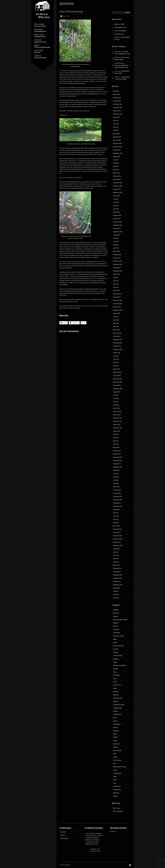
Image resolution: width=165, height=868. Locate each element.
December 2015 (117, 497)
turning (115, 770)
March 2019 (116, 369)
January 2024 (117, 179)
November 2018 (117, 382)
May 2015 (116, 519)
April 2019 (116, 366)
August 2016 (117, 470)
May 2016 (116, 480)
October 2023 (117, 189)
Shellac (115, 741)
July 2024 (116, 160)
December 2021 (117, 261)
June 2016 (116, 477)
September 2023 (118, 193)
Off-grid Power (117, 714)
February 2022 (117, 255)
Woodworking (117, 790)
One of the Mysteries (120, 31)
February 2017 (117, 451)
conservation (117, 633)
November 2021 (117, 264)
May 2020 (116, 323)
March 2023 (116, 212)
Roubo (115, 734)
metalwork (116, 701)
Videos (40, 57)
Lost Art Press (117, 685)
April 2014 (116, 562)
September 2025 (118, 114)
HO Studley (116, 675)
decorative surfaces (118, 636)
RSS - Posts (116, 808)
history (115, 672)
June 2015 (116, 516)
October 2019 (117, 346)
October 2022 (117, 228)
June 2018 (116, 398)
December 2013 (117, 575)
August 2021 (117, 274)
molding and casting (119, 705)
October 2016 (117, 464)
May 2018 (116, 402)
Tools (114, 764)
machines (116, 692)
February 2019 (117, 372)
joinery (115, 679)
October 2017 (117, 425)
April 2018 (116, 405)
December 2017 (117, 418)
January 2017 (117, 454)
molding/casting (117, 708)
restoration (116, 731)
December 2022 (117, 222)
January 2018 (117, 415)
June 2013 (116, 595)
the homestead (117, 760)
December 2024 (117, 144)
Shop (42, 46)
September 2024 (118, 153)
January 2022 (117, 258)
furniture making (118, 656)
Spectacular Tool (119, 34)
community (116, 629)
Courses (63, 835)
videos (115, 780)
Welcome (40, 25)
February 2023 (117, 215)
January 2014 (117, 572)
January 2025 (117, 140)
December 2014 (117, 536)
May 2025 (116, 127)
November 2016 (117, 461)
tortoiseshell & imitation (119, 767)
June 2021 (116, 281)
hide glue (116, 669)
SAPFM (115, 737)
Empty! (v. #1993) (119, 24)
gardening (116, 659)
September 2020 (118, 310)
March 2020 (116, 330)
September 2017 (118, 428)
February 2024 (117, 176)
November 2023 (117, 186)
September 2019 (118, 349)
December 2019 (117, 340)
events (115, 643)
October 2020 (117, 307)
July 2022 (116, 238)
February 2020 (117, 333)
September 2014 (118, 546)
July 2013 (116, 591)
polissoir (115, 721)
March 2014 (116, 565)
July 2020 (116, 317)
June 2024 (116, 163)
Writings (40, 36)
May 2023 (116, 206)
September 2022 (118, 232)
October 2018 (117, 385)
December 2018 (117, 379)
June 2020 (116, 320)
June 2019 (116, 359)
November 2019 (117, 343)
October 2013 (117, 582)
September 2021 (118, 271)
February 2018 (117, 412)
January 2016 (117, 493)
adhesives (116, 610)
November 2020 (117, 304)
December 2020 (117, 300)
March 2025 (116, 134)
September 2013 (118, 585)
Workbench (116, 793)
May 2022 (116, 245)
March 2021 (116, 291)
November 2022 (117, 225)
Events (40, 41)
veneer (115, 777)
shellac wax (116, 744)
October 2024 (117, 150)
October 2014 (117, 542)
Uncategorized (117, 773)
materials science (118, 698)
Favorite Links (64, 838)
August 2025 (117, 117)
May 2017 (116, 441)
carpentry (116, 623)
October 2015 (117, 503)
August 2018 (117, 392)
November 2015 (117, 500)
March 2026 (116, 94)
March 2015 (116, 526)
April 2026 (116, 91)
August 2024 (117, 157)
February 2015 (117, 529)
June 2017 (116, 438)
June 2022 (116, 242)
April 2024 (116, 170)
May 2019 (116, 363)
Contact (39, 52)
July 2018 (116, 395)
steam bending (117, 750)
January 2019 (117, 376)
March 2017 (116, 447)
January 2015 (117, 532)
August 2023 (117, 196)
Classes (115, 626)
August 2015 (117, 510)
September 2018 (118, 389)
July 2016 (116, 474)
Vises (115, 783)
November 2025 (117, 108)
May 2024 (116, 166)
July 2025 (116, 121)
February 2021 (117, 294)
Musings (40, 30)
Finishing (116, 652)
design (115, 639)
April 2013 (116, 598)
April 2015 (116, 523)
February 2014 (117, 568)
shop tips (116, 747)
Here (94, 849)
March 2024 (116, 173)
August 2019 (117, 353)
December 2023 (117, 183)
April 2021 (116, 287)
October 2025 (117, 111)
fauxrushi (116, 649)
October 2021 (117, 268)
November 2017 (117, 421)
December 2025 (117, 104)
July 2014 (116, 552)
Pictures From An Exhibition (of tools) (122, 38)
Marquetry (116, 695)
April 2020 (116, 327)
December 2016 (117, 457)
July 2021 (116, 278)
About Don (63, 832)
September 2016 (118, 467)
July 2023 (116, 199)
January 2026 (117, 101)
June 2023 (116, 202)
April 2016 (116, 483)
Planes (115, 718)
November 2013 (117, 578)
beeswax (115, 616)
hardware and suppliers (120, 665)
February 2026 (117, 98)
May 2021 (116, 284)
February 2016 (117, 490)
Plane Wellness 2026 (120, 28)
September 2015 (118, 506)
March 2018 (116, 408)
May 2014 (116, 559)
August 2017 (117, 431)
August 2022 (117, 235)
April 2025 (116, 130)
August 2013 (117, 588)
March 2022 (116, 251)
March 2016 (116, 487)
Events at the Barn (118, 646)
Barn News (116, 613)
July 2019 (116, 356)
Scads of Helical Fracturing (71, 12)
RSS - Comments (118, 811)
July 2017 (116, 434)
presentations (117, 724)
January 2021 (117, 297)
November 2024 (117, 147)
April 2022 (116, 248)
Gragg (115, 662)
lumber (115, 688)
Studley (115, 757)
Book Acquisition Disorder (120, 620)
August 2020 (117, 313)
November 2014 (117, 539)
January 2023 (117, 219)
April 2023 (116, 209)
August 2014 (117, 549)
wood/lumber (117, 786)
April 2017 (116, 444)
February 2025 (117, 137)
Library (115, 682)
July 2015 (116, 513)
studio (115, 754)
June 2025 (116, 124)
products (115, 728)
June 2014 (116, 555)
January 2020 (117, 336)
